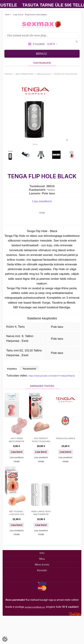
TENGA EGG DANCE (65, 438)
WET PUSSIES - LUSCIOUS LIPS (17, 513)
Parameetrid (29, 369)
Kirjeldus (12, 369)
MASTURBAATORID (25, 74)
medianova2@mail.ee (35, 607)
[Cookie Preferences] (5, 639)
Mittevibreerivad (44, 74)
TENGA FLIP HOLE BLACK (66, 74)
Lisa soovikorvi (42, 201)
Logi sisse (18, 15)
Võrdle (42, 213)
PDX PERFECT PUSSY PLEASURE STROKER (41, 440)
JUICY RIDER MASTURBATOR (17, 440)
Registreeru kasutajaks (36, 15)
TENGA (51, 190)
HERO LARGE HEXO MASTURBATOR (41, 513)
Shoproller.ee (75, 614)
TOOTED (8, 74)
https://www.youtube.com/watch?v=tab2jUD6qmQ (52, 376)
